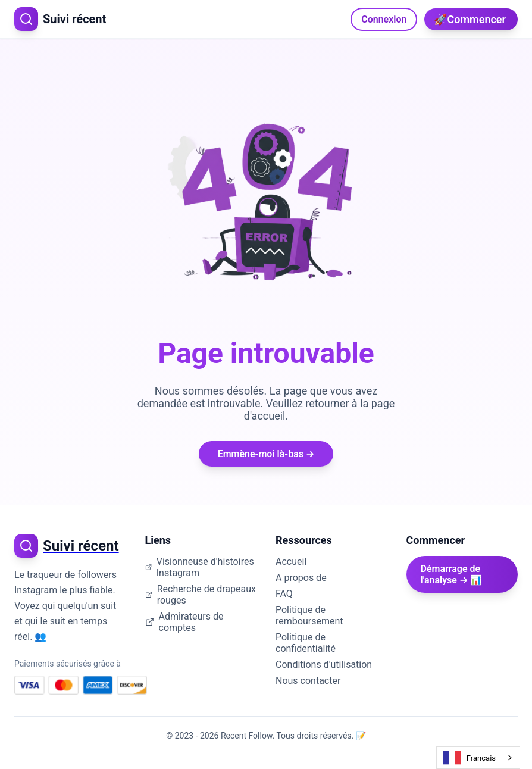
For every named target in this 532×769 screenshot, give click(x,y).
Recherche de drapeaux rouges (201, 595)
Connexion (384, 19)
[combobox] (478, 758)
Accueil (291, 562)
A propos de (301, 578)
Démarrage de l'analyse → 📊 (452, 574)
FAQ (284, 594)
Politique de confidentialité (306, 643)
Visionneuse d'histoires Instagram (200, 567)
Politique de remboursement (309, 615)
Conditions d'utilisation (324, 665)
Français (469, 758)
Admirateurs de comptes (184, 622)
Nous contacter (308, 681)
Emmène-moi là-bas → (266, 454)
